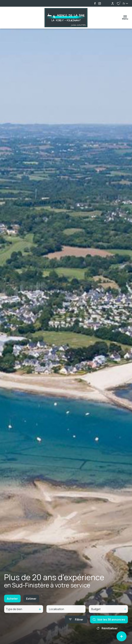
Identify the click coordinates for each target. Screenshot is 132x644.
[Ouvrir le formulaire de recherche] (76, 623)
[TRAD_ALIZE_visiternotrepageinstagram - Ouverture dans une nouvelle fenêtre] (100, 4)
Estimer (31, 602)
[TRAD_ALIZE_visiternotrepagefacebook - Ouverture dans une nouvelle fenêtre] (95, 3)
